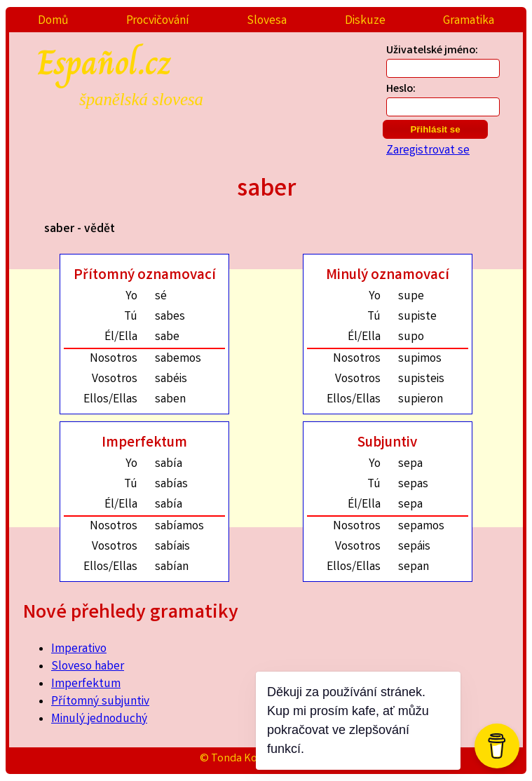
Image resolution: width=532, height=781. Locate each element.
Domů (53, 21)
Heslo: (401, 89)
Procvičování (158, 21)
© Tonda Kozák (237, 759)
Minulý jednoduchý (99, 720)
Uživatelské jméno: (432, 51)
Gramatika (469, 21)
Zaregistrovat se (428, 151)
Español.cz (155, 73)
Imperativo (79, 650)
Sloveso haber (88, 667)
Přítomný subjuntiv (100, 702)
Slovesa (267, 21)
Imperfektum (86, 685)
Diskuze (365, 21)
